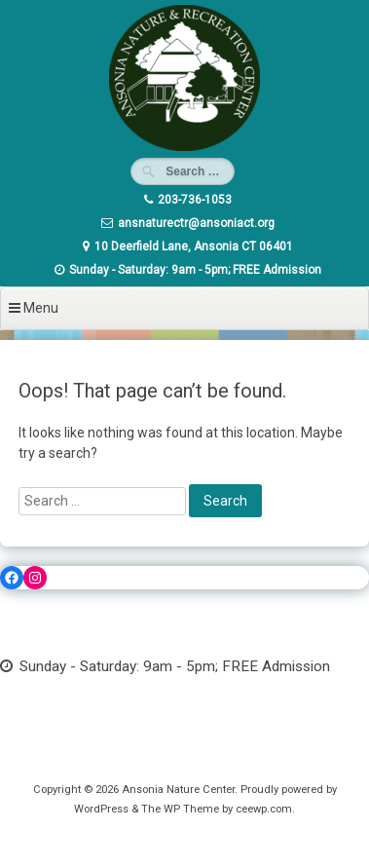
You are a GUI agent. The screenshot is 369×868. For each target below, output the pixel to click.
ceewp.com (264, 809)
